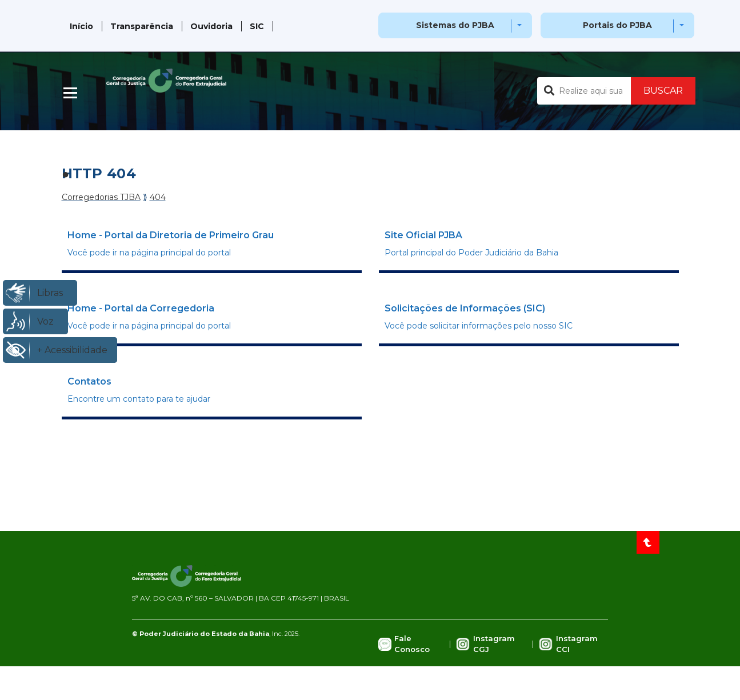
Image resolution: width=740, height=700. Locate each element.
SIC (257, 26)
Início (81, 26)
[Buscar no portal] (584, 91)
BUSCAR (663, 91)
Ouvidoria (211, 26)
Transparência (142, 26)
